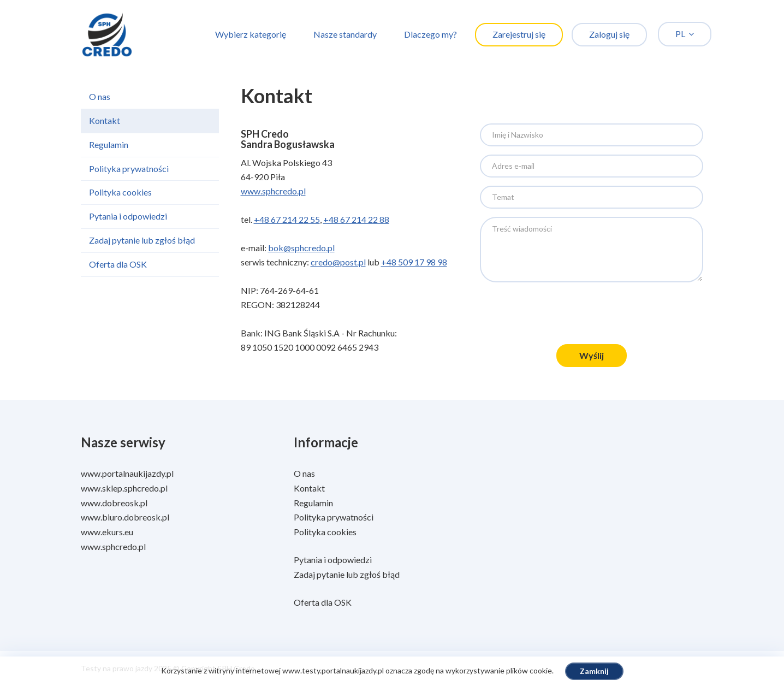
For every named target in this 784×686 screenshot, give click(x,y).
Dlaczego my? (430, 34)
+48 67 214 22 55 (287, 219)
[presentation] (591, 315)
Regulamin (109, 144)
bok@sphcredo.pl (301, 248)
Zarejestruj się (519, 34)
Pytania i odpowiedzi (128, 216)
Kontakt (105, 120)
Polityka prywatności (129, 168)
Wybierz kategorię (251, 34)
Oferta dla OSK (118, 264)
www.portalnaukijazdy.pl (127, 473)
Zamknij (594, 671)
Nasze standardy (345, 34)
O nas (100, 96)
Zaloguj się (609, 34)
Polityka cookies (120, 192)
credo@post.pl (338, 262)
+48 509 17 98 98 (414, 262)
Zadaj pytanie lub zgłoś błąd (142, 240)
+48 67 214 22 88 (356, 219)
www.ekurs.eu (107, 532)
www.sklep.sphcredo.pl (124, 488)
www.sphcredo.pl (273, 191)
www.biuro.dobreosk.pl (125, 517)
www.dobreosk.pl (114, 503)
